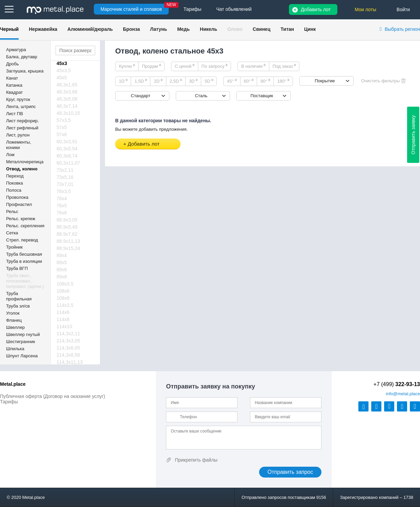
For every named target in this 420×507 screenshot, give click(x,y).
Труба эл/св (18, 306)
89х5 (62, 262)
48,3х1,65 (67, 85)
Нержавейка (43, 29)
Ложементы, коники (19, 145)
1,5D (141, 81)
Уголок (13, 313)
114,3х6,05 (68, 348)
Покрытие (325, 81)
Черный (9, 29)
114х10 (64, 326)
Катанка (14, 85)
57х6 (62, 134)
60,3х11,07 (68, 163)
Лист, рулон (18, 135)
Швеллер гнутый (23, 334)
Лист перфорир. (23, 121)
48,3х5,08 (67, 99)
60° (249, 81)
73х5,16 (65, 177)
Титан (287, 29)
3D (193, 81)
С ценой (185, 66)
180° (283, 81)
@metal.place (403, 394)
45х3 (62, 63)
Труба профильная (19, 296)
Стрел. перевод (22, 240)
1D (123, 81)
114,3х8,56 (68, 355)
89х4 (62, 255)
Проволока (17, 197)
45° (232, 81)
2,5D (176, 81)
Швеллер (15, 327)
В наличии (253, 66)
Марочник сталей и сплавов (131, 9)
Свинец (261, 29)
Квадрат (14, 92)
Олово (235, 29)
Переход (15, 176)
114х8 (63, 319)
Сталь (201, 96)
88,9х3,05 (67, 220)
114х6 (63, 312)
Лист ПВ (15, 114)
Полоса (14, 190)
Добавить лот (316, 9)
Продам (151, 66)
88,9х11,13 (68, 241)
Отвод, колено (22, 169)
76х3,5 (64, 191)
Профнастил (19, 204)
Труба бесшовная (24, 254)
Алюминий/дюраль (90, 29)
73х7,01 (65, 184)
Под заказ (284, 66)
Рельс (12, 212)
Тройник (14, 247)
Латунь (159, 29)
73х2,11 (65, 170)
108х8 (63, 298)
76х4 (62, 198)
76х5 (62, 206)
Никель (208, 29)
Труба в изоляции (24, 261)
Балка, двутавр (22, 57)
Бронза (131, 29)
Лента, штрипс (21, 107)
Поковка (15, 183)
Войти (403, 9)
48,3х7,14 (67, 106)
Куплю (127, 66)
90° (265, 81)
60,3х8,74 (67, 156)
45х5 (62, 78)
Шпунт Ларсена (22, 356)
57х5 (62, 127)
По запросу (215, 66)
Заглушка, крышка (25, 71)
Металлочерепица (25, 162)
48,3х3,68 (67, 92)
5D (209, 81)
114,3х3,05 (68, 341)
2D (158, 81)
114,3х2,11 (68, 334)
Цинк (310, 29)
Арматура (16, 50)
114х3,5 (65, 305)
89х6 (62, 270)
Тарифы (9, 402)
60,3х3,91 (67, 142)
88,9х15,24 (68, 248)
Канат (12, 78)
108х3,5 (65, 284)
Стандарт (140, 96)
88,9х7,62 (67, 234)
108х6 (63, 291)
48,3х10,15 (68, 113)
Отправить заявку (413, 135)
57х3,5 (64, 120)
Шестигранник (20, 342)
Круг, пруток (18, 99)
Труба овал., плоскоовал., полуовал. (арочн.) (25, 281)
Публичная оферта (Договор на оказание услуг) (52, 396)
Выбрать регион (402, 29)
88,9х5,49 (67, 227)
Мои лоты (365, 9)
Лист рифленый (22, 128)
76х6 (62, 213)
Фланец (14, 320)
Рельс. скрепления (25, 226)
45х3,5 (64, 70)
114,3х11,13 (70, 362)
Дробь (12, 64)
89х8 (62, 277)
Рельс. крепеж (21, 219)
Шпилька (15, 349)
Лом (10, 155)
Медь (183, 29)
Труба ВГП (17, 268)
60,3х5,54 (67, 149)
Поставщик (262, 96)
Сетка (12, 233)
